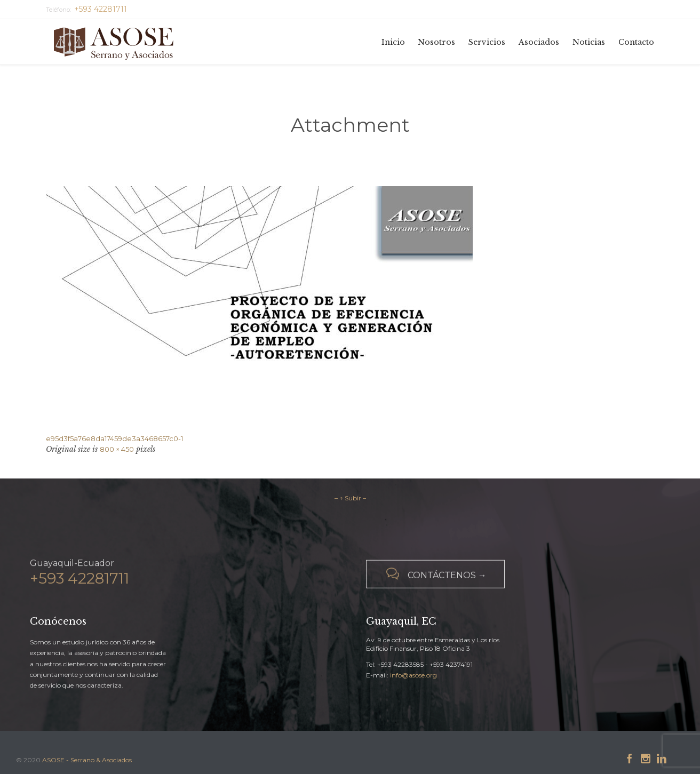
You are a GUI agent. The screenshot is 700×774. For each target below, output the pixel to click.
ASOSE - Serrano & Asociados (87, 760)
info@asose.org (413, 675)
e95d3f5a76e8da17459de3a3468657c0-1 (114, 438)
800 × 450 (117, 449)
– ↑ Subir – (350, 498)
